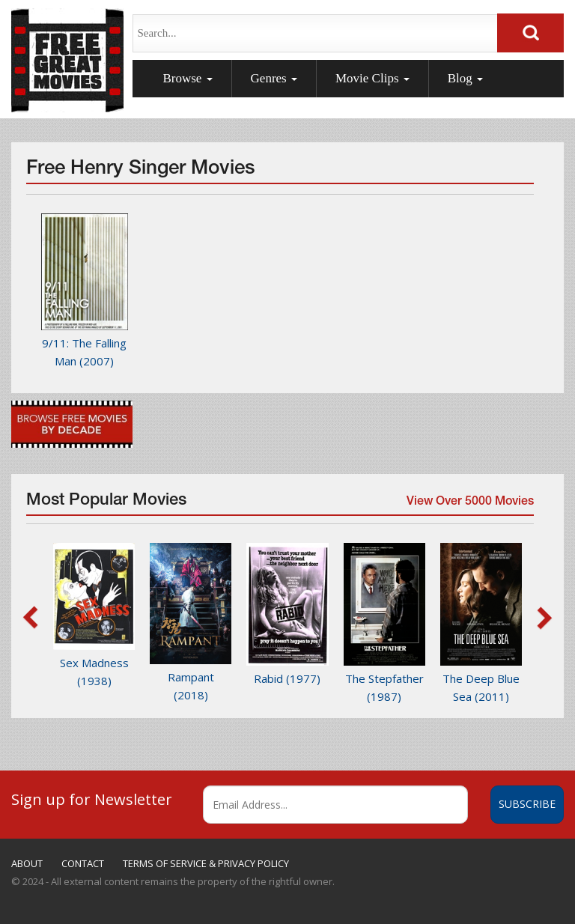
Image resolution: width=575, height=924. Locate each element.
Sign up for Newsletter (92, 799)
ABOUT (27, 863)
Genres (274, 78)
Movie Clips (372, 78)
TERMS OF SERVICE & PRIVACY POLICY (206, 863)
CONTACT (83, 863)
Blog (465, 78)
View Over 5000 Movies (469, 505)
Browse (187, 78)
